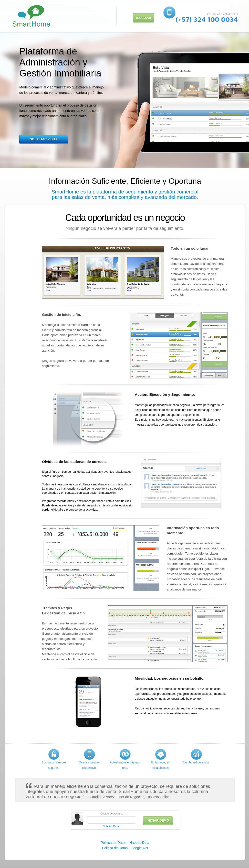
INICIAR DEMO (158, 820)
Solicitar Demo (112, 826)
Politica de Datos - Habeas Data (125, 843)
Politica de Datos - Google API (125, 848)
